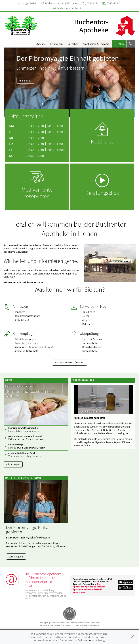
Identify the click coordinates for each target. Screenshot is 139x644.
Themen (119, 44)
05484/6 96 (93, 3)
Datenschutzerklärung (91, 640)
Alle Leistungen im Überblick (70, 362)
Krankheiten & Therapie (96, 44)
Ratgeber (73, 44)
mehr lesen (25, 81)
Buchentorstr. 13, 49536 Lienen (62, 3)
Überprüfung (89, 334)
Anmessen (20, 306)
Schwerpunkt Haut (94, 306)
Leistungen (56, 44)
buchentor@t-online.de (70, 8)
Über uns (40, 44)
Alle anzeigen (13, 464)
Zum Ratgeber (16, 557)
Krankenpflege (23, 334)
